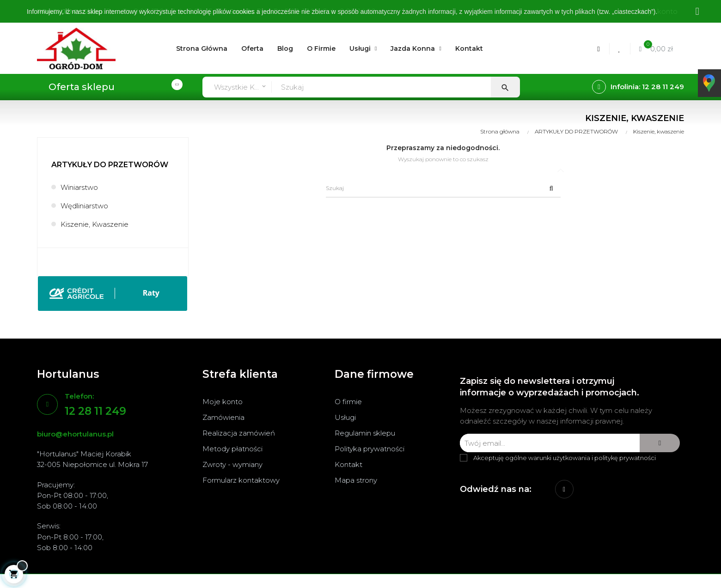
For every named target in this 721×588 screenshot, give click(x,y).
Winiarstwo (79, 187)
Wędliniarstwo (84, 206)
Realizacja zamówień (239, 433)
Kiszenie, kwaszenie (95, 224)
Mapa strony (356, 480)
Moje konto (223, 402)
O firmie (348, 402)
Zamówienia (223, 417)
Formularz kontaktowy (241, 480)
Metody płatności (232, 449)
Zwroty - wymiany (232, 464)
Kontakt (348, 464)
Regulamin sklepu (365, 433)
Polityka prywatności (370, 449)
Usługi (345, 417)
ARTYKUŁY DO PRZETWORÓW (110, 165)
